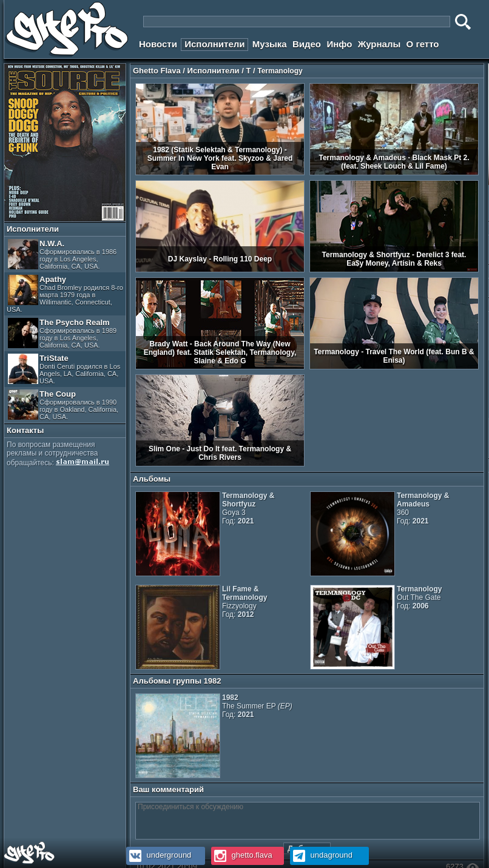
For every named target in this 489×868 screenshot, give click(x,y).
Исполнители (214, 44)
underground (159, 855)
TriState (64, 369)
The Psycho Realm (62, 333)
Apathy (65, 294)
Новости (158, 44)
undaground (321, 855)
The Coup (63, 405)
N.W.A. (62, 254)
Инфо (339, 44)
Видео (307, 44)
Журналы (379, 44)
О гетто (423, 44)
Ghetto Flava (157, 71)
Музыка (270, 44)
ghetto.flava (242, 855)
